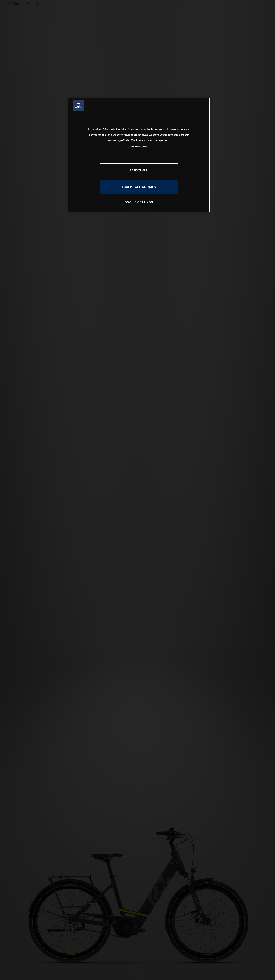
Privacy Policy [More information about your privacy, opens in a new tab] (135, 146)
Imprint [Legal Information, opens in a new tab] (145, 146)
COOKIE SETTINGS (139, 202)
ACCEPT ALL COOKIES (139, 187)
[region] (139, 155)
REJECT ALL (139, 170)
